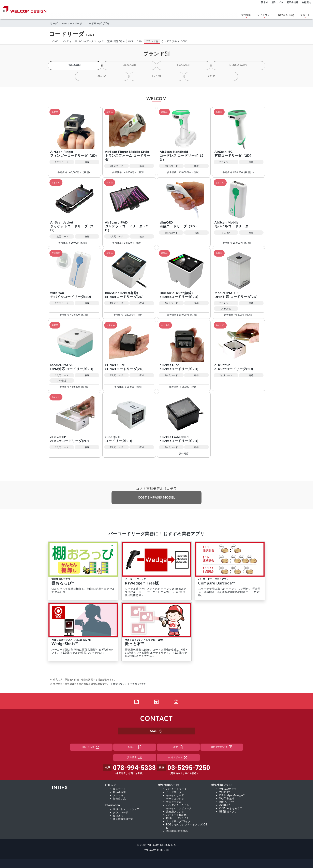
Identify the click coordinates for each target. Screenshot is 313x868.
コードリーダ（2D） (102, 23)
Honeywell (184, 65)
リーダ (54, 23)
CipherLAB (129, 65)
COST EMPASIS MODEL (156, 498)
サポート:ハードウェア (127, 809)
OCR (132, 41)
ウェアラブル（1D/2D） (178, 41)
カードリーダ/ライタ (179, 821)
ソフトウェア (265, 16)
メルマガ (118, 796)
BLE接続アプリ (229, 812)
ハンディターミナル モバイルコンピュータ (180, 807)
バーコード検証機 (177, 815)
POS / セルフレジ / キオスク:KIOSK (187, 826)
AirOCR (225, 805)
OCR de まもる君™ (231, 809)
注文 (178, 748)
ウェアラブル (175, 802)
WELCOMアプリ (230, 790)
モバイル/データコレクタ (91, 41)
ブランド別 (154, 41)
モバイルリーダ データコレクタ (176, 798)
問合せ (265, 2)
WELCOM (75, 65)
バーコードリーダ (73, 23)
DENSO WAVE (239, 65)
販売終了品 (120, 799)
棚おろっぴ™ (227, 802)
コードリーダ (175, 793)
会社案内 (307, 2)
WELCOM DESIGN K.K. (162, 844)
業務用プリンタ (176, 812)
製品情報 (246, 16)
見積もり (135, 748)
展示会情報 (293, 2)
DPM (142, 41)
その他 (211, 76)
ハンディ (67, 41)
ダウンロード (121, 813)
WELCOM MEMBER (156, 849)
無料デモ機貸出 (222, 748)
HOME (55, 41)
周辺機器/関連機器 (178, 830)
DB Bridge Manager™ (233, 796)
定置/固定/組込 (117, 41)
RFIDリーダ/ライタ (178, 818)
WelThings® (227, 799)
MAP (156, 732)
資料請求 (135, 759)
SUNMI (156, 76)
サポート (305, 16)
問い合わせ (91, 748)
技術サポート (178, 759)
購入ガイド (278, 2)
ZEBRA (102, 76)
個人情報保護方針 (124, 819)
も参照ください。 (130, 685)
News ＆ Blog (286, 15)
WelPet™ (225, 793)
